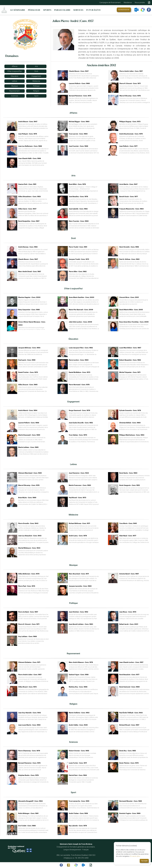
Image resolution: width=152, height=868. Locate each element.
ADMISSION (124, 10)
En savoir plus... (134, 856)
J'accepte (142, 861)
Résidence (128, 3)
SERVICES (78, 10)
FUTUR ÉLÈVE (93, 10)
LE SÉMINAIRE (18, 10)
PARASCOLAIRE (62, 10)
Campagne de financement (110, 3)
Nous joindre (140, 3)
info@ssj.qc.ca (69, 858)
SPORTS (47, 10)
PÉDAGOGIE (34, 10)
